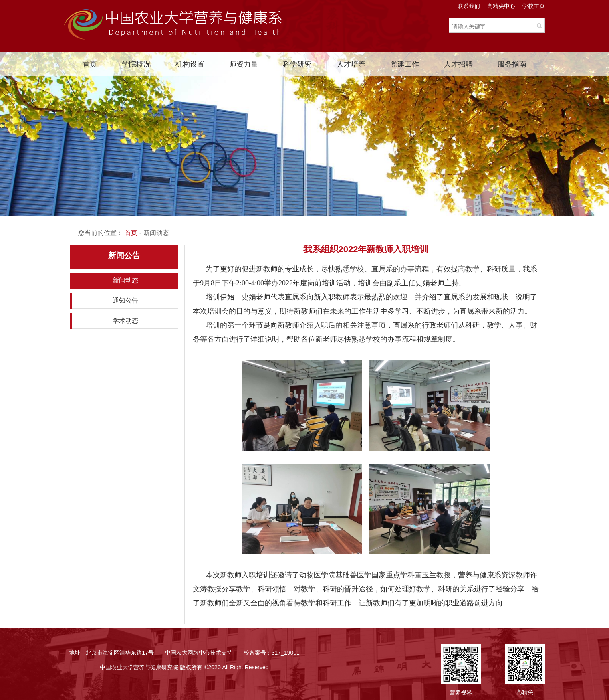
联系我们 (469, 6)
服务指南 (512, 64)
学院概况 (136, 64)
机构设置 (190, 64)
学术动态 (125, 321)
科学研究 (297, 64)
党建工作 (405, 64)
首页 (90, 64)
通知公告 (125, 300)
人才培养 (351, 64)
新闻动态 (125, 280)
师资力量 (244, 64)
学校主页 (534, 6)
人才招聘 (458, 64)
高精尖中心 (501, 6)
